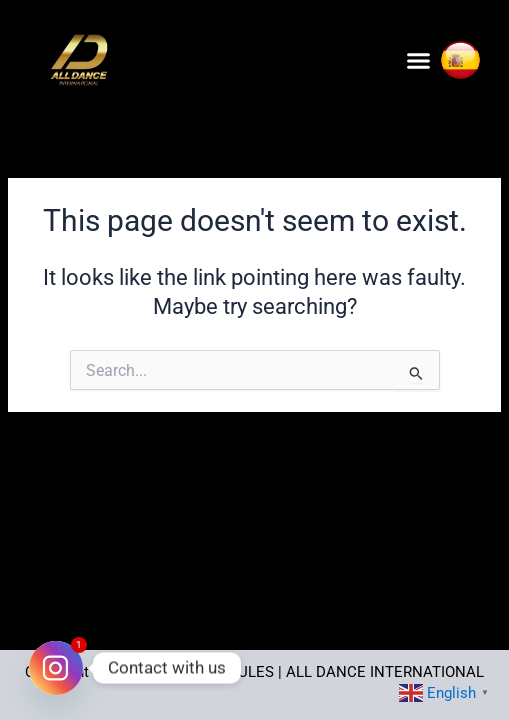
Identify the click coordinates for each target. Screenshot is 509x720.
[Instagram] (56, 668)
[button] (419, 60)
